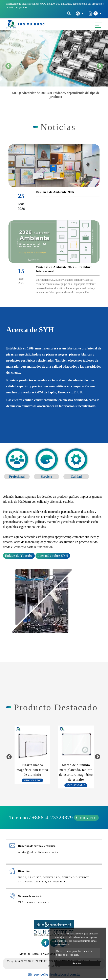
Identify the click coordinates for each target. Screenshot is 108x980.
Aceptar (77, 963)
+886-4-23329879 (52, 818)
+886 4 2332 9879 (38, 902)
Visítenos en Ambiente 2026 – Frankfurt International (64, 269)
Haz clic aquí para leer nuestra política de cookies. (74, 953)
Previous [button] (9, 757)
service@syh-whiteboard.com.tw (38, 852)
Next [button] (98, 757)
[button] (8, 66)
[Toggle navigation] (98, 24)
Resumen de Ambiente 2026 (55, 192)
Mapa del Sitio (29, 954)
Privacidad (48, 954)
